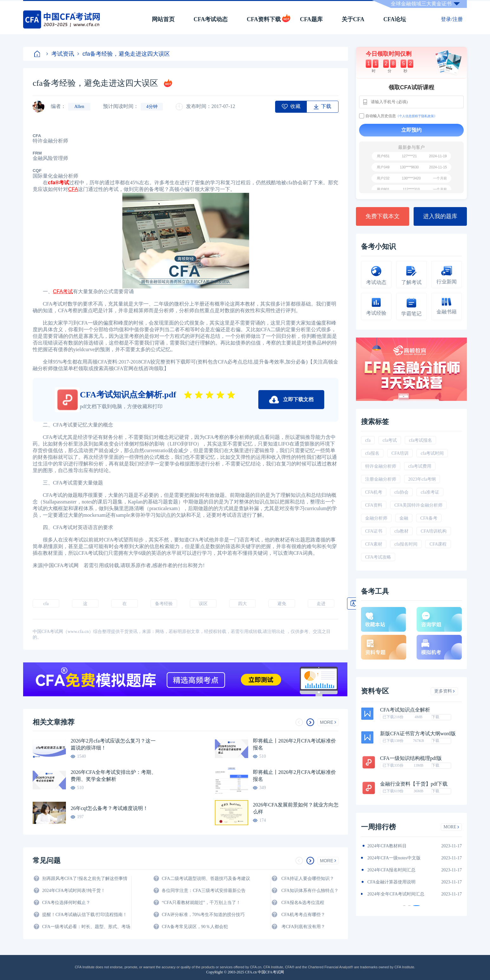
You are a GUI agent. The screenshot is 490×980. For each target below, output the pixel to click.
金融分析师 (376, 518)
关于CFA (353, 19)
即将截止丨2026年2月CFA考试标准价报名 (294, 744)
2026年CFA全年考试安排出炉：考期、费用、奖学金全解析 (113, 776)
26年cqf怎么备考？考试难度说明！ (109, 808)
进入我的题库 (440, 216)
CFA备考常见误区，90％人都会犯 (195, 927)
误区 (203, 604)
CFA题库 (311, 19)
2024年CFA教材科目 (387, 846)
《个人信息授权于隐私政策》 (416, 116)
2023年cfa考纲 (422, 479)
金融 (404, 518)
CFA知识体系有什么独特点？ (310, 891)
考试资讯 (60, 54)
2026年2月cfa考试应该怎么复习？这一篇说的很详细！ (113, 744)
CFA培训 (400, 453)
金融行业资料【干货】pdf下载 (414, 784)
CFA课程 (438, 544)
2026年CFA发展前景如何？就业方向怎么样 (296, 808)
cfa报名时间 (406, 544)
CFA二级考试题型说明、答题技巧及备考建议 (206, 879)
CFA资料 (374, 505)
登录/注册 (452, 19)
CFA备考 (429, 518)
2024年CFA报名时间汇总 (391, 870)
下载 (435, 717)
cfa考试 (390, 440)
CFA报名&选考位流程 (303, 903)
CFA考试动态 (211, 19)
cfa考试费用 (420, 466)
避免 (282, 604)
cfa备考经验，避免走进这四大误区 (124, 54)
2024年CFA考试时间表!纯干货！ (74, 891)
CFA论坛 (395, 19)
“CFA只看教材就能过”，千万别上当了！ (201, 903)
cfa (46, 604)
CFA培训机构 (434, 531)
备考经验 (164, 604)
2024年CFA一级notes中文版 (394, 858)
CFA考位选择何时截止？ (66, 903)
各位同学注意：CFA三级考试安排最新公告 (203, 891)
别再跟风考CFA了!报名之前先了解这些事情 (85, 879)
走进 (321, 604)
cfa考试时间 (432, 453)
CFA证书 (374, 531)
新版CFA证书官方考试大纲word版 (418, 734)
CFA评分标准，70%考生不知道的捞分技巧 (203, 915)
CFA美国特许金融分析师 (418, 505)
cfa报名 (372, 453)
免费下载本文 (383, 216)
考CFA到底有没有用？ (303, 927)
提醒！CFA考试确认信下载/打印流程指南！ (85, 915)
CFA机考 (374, 492)
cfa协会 (401, 492)
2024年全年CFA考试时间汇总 (396, 894)
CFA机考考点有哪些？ (303, 915)
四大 (242, 604)
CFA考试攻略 (378, 557)
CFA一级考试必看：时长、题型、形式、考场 (86, 927)
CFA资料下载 (264, 19)
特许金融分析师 (381, 466)
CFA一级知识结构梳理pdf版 (411, 758)
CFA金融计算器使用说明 (391, 882)
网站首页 (163, 19)
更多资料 (445, 691)
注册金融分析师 (381, 479)
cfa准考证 (430, 492)
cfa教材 (401, 531)
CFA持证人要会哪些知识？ (308, 879)
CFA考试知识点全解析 (405, 710)
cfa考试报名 (420, 440)
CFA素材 (374, 544)
